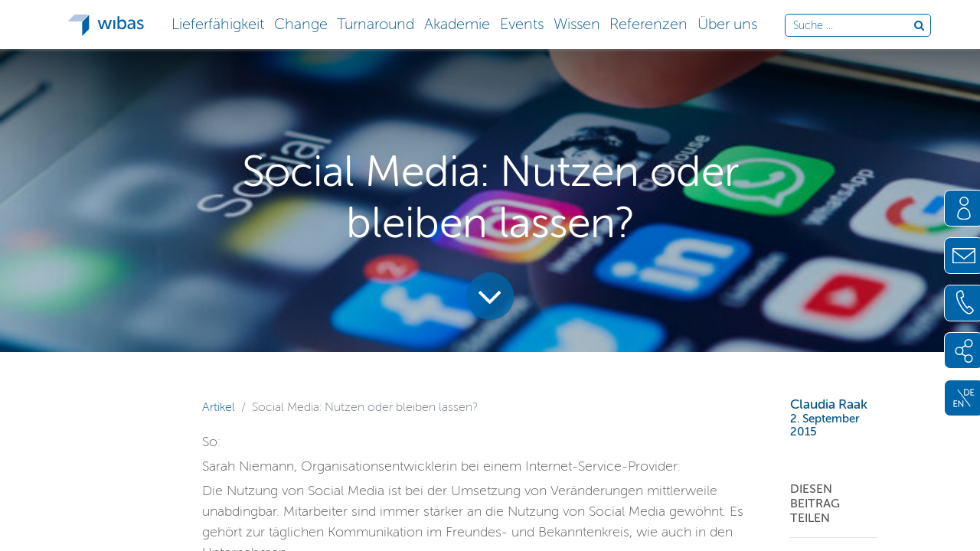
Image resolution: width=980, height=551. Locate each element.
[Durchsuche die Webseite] (853, 26)
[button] (217, 23)
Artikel (219, 407)
